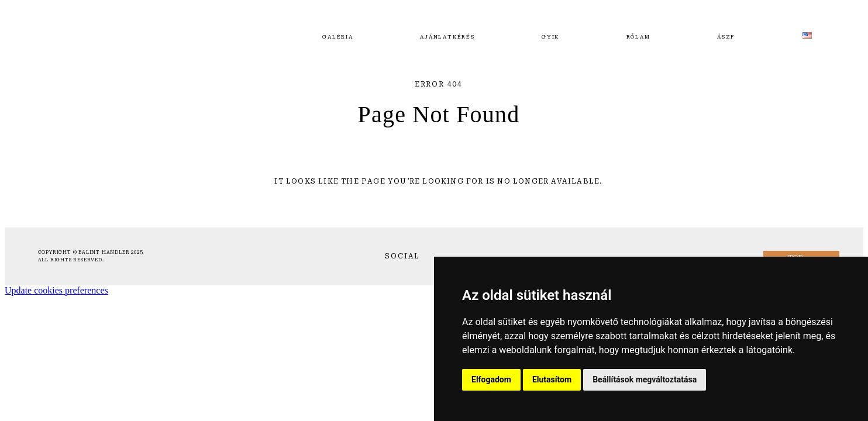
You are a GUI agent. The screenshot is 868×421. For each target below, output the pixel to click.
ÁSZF (726, 37)
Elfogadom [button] (491, 379)
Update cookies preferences (56, 290)
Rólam (638, 37)
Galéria (338, 37)
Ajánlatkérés (447, 37)
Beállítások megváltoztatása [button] (645, 379)
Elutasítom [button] (552, 379)
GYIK (550, 37)
